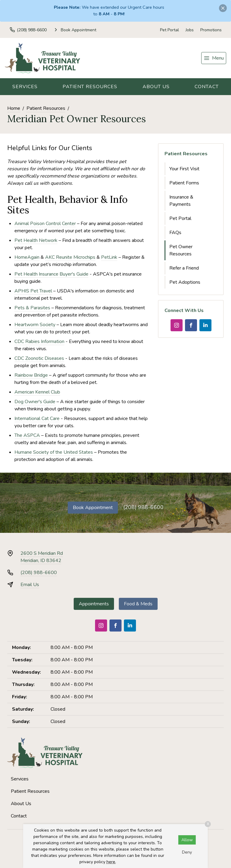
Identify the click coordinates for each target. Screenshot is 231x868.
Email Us (30, 585)
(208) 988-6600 (143, 507)
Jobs (190, 30)
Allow (187, 840)
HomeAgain (27, 257)
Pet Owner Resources (181, 250)
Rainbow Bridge (31, 375)
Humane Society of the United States (54, 452)
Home (14, 108)
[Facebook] (191, 325)
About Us (156, 87)
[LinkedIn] (205, 325)
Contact (207, 87)
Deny (187, 852)
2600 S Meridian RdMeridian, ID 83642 (42, 557)
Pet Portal (169, 30)
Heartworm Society (35, 325)
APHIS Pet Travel (33, 291)
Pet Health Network (36, 240)
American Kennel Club (37, 392)
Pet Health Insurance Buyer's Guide (51, 274)
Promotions (211, 30)
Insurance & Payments (181, 201)
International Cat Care (37, 419)
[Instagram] (177, 325)
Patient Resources (90, 87)
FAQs (175, 233)
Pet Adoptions (185, 282)
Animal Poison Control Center (45, 224)
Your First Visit (184, 169)
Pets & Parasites (33, 308)
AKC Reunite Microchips (70, 257)
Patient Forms (184, 183)
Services (25, 87)
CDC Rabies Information (39, 341)
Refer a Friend (184, 268)
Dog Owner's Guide (35, 402)
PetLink (109, 257)
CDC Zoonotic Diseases (39, 358)
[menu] (214, 58)
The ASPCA (27, 435)
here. (111, 862)
